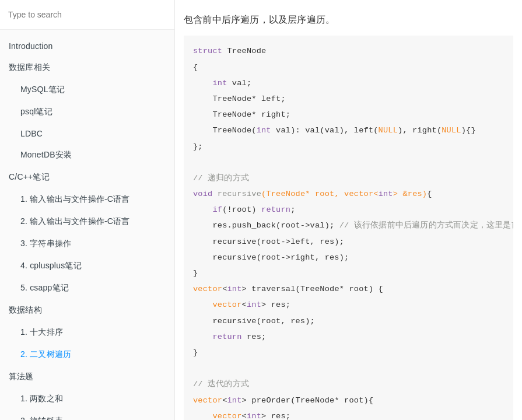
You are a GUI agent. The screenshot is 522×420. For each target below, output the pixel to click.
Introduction (31, 46)
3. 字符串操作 (46, 243)
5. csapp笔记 (45, 288)
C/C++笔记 (29, 177)
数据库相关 (29, 67)
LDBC (31, 134)
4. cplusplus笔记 (51, 265)
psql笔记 (36, 111)
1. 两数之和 (42, 398)
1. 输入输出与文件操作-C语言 (75, 199)
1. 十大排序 (42, 332)
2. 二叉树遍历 (46, 354)
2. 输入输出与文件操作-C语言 (75, 221)
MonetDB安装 (46, 155)
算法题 (21, 376)
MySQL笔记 (43, 89)
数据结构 (25, 310)
